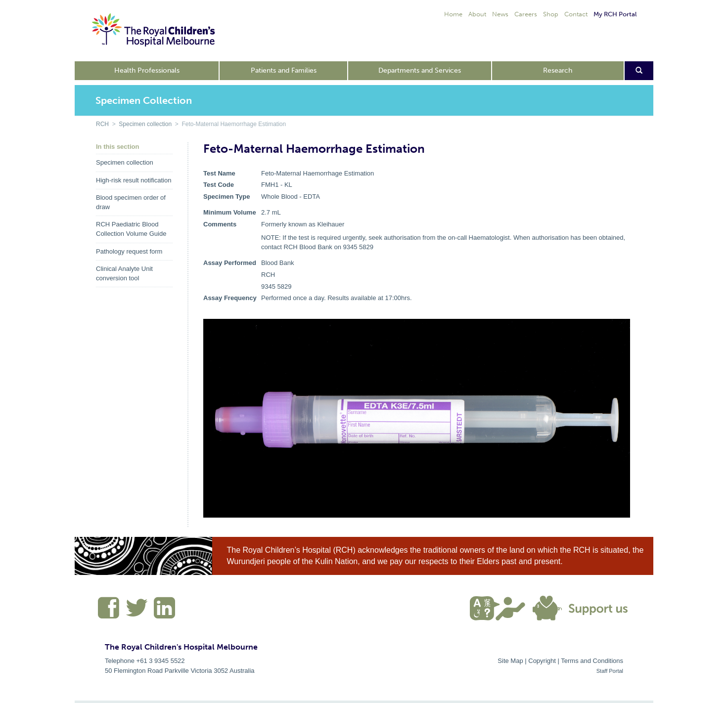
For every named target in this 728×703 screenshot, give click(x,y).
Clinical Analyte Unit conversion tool (124, 273)
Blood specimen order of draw (131, 202)
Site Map (510, 661)
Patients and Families (284, 70)
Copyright (542, 661)
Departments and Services (420, 70)
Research (558, 70)
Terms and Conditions (592, 661)
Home (453, 14)
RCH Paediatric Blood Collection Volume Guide (131, 229)
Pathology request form (129, 251)
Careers (526, 14)
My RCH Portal (615, 14)
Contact (576, 14)
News (500, 14)
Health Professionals (147, 70)
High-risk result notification (134, 180)
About (477, 14)
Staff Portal (610, 671)
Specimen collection (145, 124)
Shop (551, 14)
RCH (102, 124)
